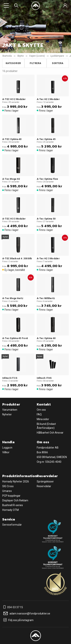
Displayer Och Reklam (15, 500)
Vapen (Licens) (37, 56)
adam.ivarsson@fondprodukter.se (26, 614)
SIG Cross (8, 486)
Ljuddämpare (57, 56)
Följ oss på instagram (18, 620)
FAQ (39, 414)
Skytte (20, 56)
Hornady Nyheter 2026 (16, 481)
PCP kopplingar (11, 496)
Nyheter (7, 414)
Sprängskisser (45, 481)
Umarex (7, 491)
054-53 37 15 (13, 607)
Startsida (7, 56)
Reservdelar (44, 486)
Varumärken (10, 410)
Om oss (41, 410)
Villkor (6, 452)
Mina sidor (43, 419)
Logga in (7, 448)
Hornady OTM (11, 510)
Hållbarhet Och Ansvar (50, 433)
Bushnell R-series (13, 505)
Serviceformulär (12, 525)
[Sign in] (65, 6)
